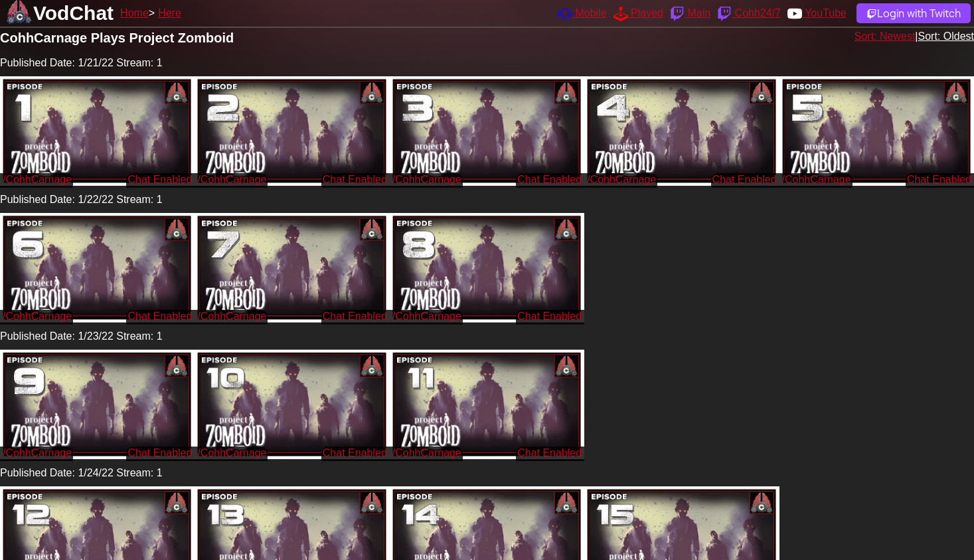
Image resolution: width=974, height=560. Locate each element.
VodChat (73, 13)
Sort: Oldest (946, 36)
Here (170, 13)
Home (134, 13)
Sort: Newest (885, 36)
